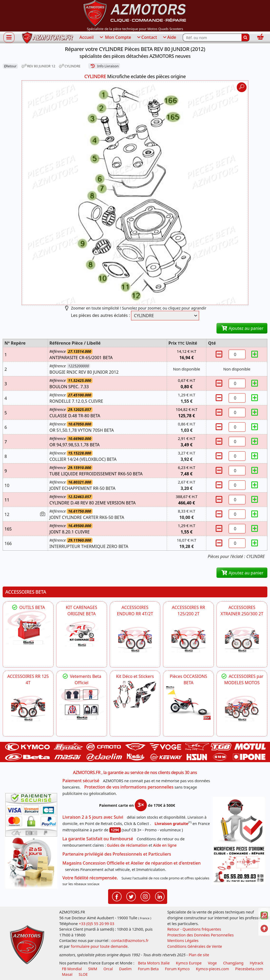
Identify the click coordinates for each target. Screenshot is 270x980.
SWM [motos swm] (93, 969)
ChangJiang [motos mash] (233, 963)
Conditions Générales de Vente (195, 946)
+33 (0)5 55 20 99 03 (97, 924)
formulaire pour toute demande (99, 946)
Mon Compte (115, 37)
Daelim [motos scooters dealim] (126, 969)
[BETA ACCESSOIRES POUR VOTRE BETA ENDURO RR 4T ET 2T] (135, 639)
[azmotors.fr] (47, 38)
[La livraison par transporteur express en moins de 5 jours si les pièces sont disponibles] (31, 863)
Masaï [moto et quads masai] (67, 974)
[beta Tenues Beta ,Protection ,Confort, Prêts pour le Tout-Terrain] (82, 703)
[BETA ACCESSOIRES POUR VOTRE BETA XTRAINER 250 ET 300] (242, 639)
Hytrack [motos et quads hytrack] (257, 963)
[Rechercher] (245, 37)
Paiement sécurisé (81, 781)
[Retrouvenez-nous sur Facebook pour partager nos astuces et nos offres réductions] (117, 896)
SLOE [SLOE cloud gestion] (83, 974)
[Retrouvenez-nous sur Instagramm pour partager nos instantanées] (145, 896)
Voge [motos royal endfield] (212, 963)
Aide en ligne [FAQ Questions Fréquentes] (165, 845)
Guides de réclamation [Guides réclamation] (127, 845)
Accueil (86, 37)
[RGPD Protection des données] (239, 821)
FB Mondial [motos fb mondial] (72, 969)
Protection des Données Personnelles (200, 935)
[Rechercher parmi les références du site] (212, 37)
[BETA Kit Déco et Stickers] (135, 695)
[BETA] (242, 708)
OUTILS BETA (28, 607)
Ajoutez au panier (242, 328)
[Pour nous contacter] (239, 865)
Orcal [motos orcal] (108, 969)
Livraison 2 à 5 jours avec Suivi (93, 817)
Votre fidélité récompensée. (90, 878)
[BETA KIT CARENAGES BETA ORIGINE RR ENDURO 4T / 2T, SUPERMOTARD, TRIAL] (82, 634)
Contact (147, 37)
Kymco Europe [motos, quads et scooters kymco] (189, 963)
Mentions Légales (183, 941)
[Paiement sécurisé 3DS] (31, 815)
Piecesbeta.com (249, 969)
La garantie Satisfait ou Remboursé (98, 839)
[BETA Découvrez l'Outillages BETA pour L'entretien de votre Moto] (28, 627)
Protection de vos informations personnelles (129, 787)
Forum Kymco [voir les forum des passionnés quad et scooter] (177, 969)
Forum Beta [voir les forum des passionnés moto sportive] (148, 969)
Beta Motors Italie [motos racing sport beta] (154, 963)
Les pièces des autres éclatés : (100, 315)
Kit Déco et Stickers (135, 676)
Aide (169, 37)
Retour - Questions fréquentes (194, 929)
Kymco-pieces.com (212, 969)
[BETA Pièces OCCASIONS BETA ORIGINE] (188, 703)
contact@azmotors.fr (130, 941)
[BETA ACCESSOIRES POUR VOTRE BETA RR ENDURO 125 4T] (28, 708)
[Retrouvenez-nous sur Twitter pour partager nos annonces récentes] (131, 896)
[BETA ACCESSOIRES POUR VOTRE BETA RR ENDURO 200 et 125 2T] (188, 639)
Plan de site (199, 955)
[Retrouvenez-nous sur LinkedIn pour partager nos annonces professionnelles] (160, 896)
